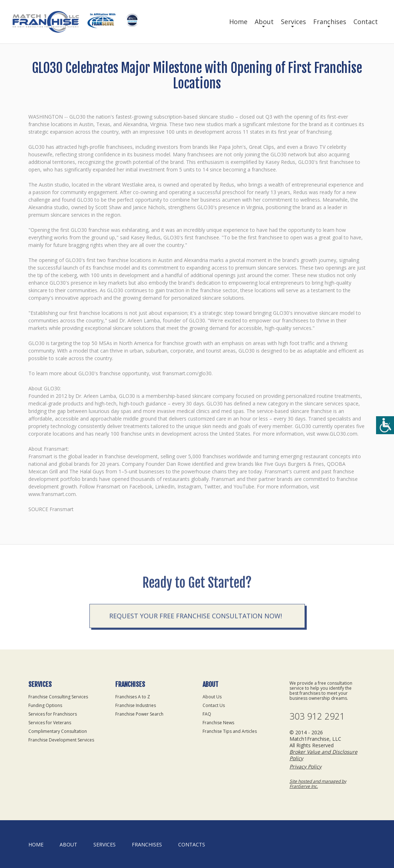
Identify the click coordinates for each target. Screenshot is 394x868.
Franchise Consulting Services (58, 697)
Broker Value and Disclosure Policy (323, 755)
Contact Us (214, 705)
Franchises (330, 22)
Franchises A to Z (133, 697)
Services (293, 22)
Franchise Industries (136, 705)
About (264, 22)
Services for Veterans (50, 723)
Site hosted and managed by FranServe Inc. (318, 784)
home (36, 844)
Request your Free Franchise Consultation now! (196, 640)
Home (238, 22)
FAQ (207, 714)
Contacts (192, 844)
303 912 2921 (317, 716)
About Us (212, 697)
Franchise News (218, 723)
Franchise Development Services (61, 740)
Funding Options (45, 705)
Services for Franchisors (53, 714)
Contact (366, 22)
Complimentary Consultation (58, 731)
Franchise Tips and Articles (230, 731)
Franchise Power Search (139, 714)
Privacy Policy (305, 766)
